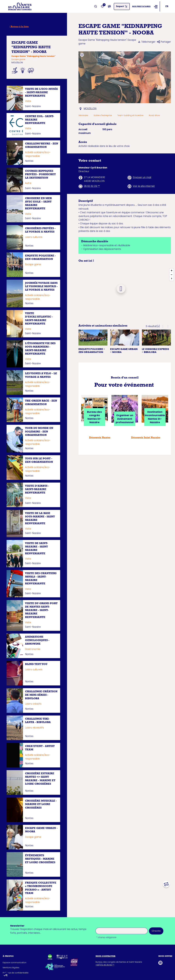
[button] (163, 326)
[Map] (121, 293)
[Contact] (109, 6)
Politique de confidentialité (16, 973)
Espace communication (15, 963)
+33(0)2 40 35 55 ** (105, 965)
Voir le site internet (144, 186)
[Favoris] (102, 6)
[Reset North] (172, 279)
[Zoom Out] (172, 275)
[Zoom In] (172, 271)
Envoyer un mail (142, 177)
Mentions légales (11, 968)
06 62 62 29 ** (92, 186)
